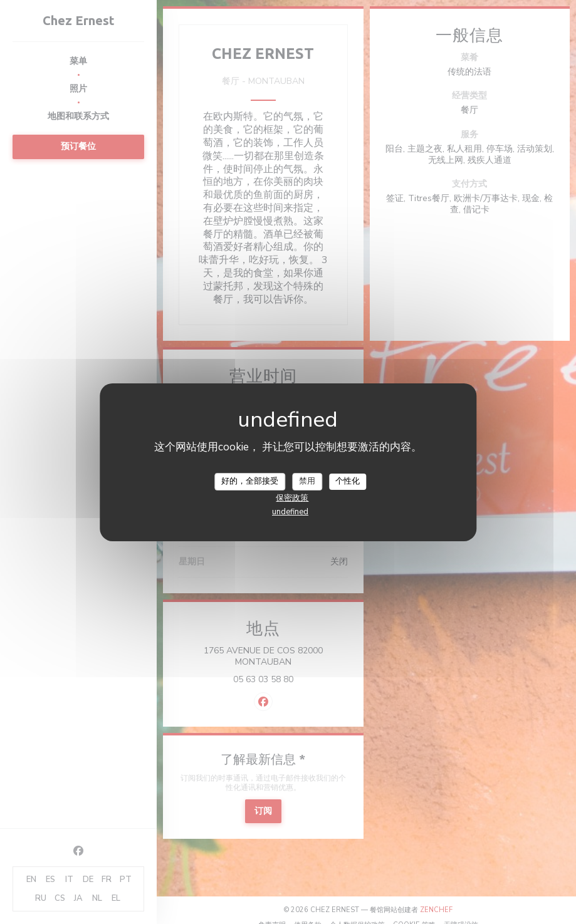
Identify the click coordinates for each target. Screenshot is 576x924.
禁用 (307, 481)
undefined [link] (290, 512)
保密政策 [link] (292, 498)
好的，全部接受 (250, 481)
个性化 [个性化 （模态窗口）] (348, 481)
